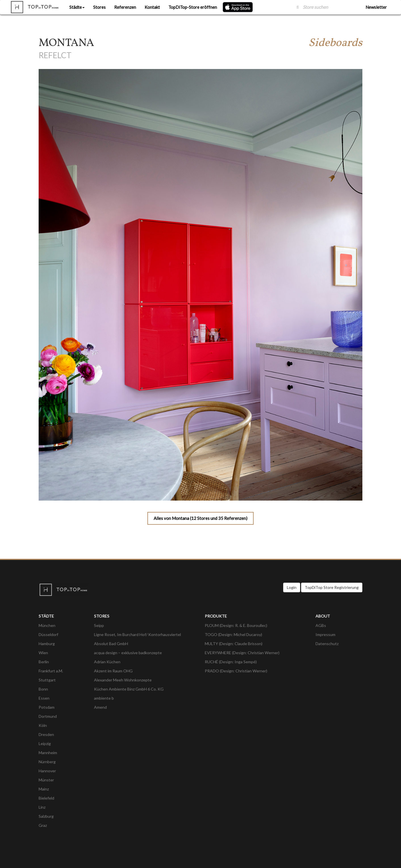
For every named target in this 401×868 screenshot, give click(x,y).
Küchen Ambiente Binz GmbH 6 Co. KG (129, 689)
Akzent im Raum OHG (113, 671)
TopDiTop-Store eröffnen (193, 7)
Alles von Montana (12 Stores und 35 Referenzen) (200, 518)
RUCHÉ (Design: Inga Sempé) (231, 662)
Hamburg (47, 644)
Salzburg (46, 816)
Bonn (43, 689)
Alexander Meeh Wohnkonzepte (123, 680)
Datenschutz (327, 644)
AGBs (321, 625)
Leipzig (45, 743)
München (47, 625)
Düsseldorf (48, 634)
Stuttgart (47, 680)
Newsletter (376, 7)
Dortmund (48, 716)
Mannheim (48, 753)
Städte (77, 7)
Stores (99, 7)
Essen (44, 698)
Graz (43, 825)
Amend (100, 707)
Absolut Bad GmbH (111, 644)
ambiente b (104, 698)
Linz (42, 807)
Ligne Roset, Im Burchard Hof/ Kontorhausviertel (137, 634)
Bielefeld (46, 798)
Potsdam (47, 707)
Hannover (47, 771)
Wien (43, 653)
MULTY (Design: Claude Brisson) (234, 644)
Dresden (46, 734)
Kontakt (152, 7)
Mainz (44, 789)
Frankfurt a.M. (51, 671)
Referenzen (125, 7)
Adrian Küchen (107, 662)
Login (292, 587)
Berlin (44, 662)
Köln (43, 725)
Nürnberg (47, 762)
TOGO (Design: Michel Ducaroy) (233, 634)
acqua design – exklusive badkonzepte (128, 653)
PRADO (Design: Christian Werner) (236, 671)
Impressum (325, 634)
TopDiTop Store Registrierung (332, 587)
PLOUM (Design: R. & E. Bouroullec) (236, 625)
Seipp (99, 625)
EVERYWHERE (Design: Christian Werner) (242, 653)
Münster (46, 780)
